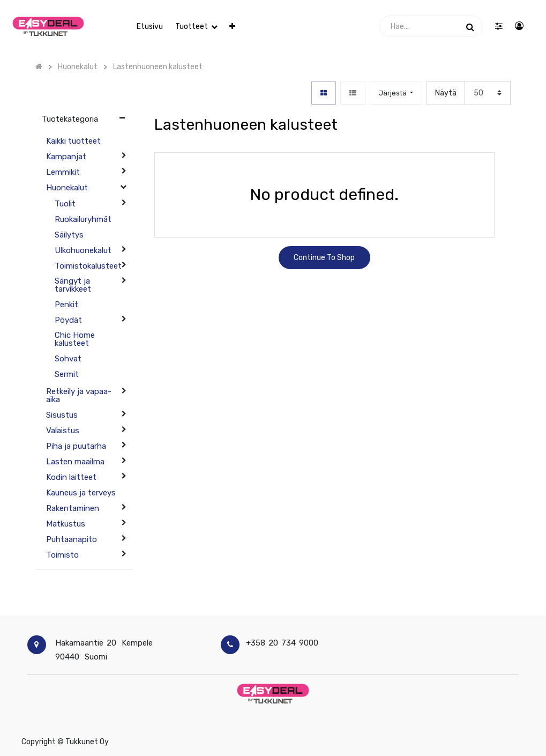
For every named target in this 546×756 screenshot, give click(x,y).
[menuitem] (150, 27)
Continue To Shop (324, 258)
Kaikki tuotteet (73, 141)
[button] (232, 27)
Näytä (446, 93)
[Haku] (470, 26)
